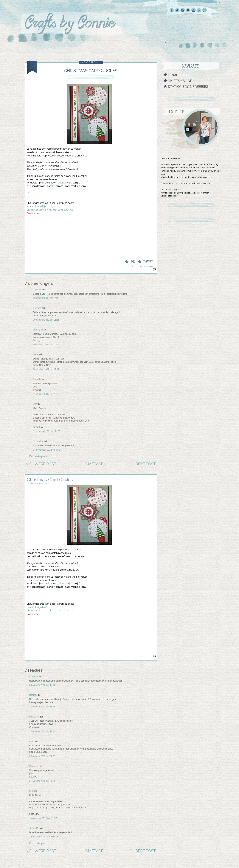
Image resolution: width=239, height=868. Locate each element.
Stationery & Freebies (188, 87)
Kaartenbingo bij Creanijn (41, 206)
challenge (61, 183)
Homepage (93, 464)
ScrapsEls (38, 441)
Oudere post (143, 464)
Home (173, 75)
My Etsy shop (180, 81)
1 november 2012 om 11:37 (47, 431)
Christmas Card (145, 266)
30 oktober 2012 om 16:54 (46, 345)
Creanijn (37, 290)
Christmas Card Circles (50, 480)
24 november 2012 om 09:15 (47, 450)
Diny (35, 404)
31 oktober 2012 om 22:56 (46, 394)
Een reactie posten (39, 456)
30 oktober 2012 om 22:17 (46, 369)
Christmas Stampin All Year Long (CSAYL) (50, 210)
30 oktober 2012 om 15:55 (46, 320)
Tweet (138, 259)
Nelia (36, 354)
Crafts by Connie (34, 50)
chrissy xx (38, 330)
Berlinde (37, 308)
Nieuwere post (41, 464)
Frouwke (37, 379)
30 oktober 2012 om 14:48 (46, 298)
